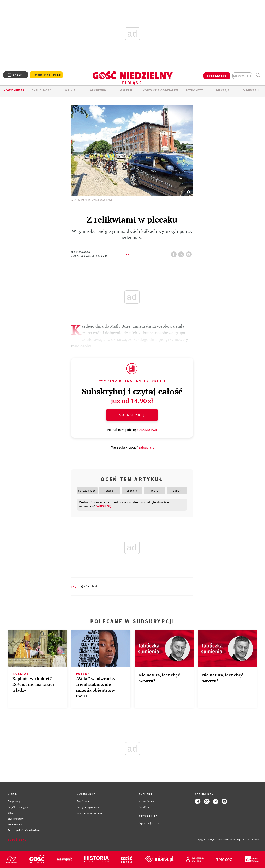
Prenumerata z (46, 75)
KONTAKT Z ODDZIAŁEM (161, 90)
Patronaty (195, 90)
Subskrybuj (132, 415)
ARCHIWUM (98, 90)
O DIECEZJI (251, 90)
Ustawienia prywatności (90, 813)
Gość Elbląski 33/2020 (90, 256)
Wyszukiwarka (258, 75)
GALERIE (127, 90)
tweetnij (182, 253)
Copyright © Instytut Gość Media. (212, 840)
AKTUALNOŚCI (42, 90)
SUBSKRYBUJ (217, 76)
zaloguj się (242, 76)
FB (175, 253)
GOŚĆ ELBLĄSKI (90, 586)
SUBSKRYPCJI (147, 430)
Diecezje (223, 90)
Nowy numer (14, 90)
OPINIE (70, 90)
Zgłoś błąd (17, 840)
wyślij (189, 253)
